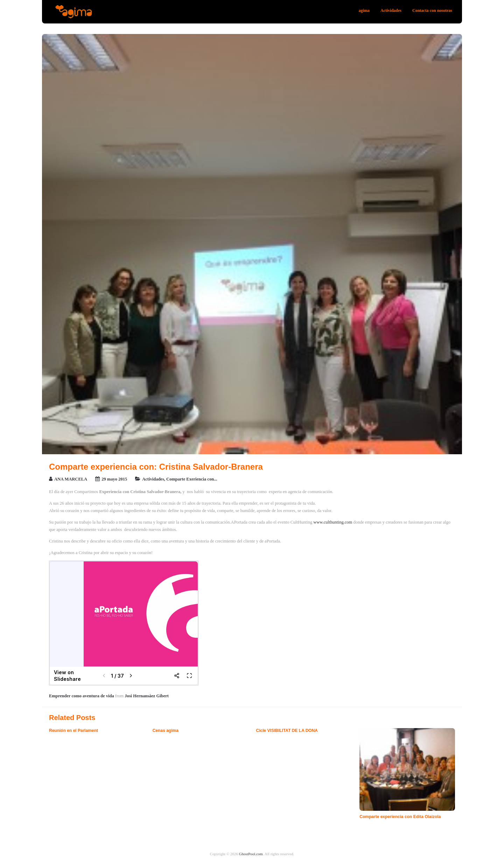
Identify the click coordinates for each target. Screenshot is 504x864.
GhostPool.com (251, 854)
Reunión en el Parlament (73, 731)
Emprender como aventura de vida (82, 696)
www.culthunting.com (333, 522)
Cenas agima (166, 731)
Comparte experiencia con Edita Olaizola (400, 817)
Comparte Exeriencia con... (192, 479)
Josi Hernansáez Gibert (147, 696)
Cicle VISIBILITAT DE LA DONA (287, 731)
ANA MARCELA (71, 479)
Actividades (391, 11)
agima (364, 11)
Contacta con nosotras (432, 11)
